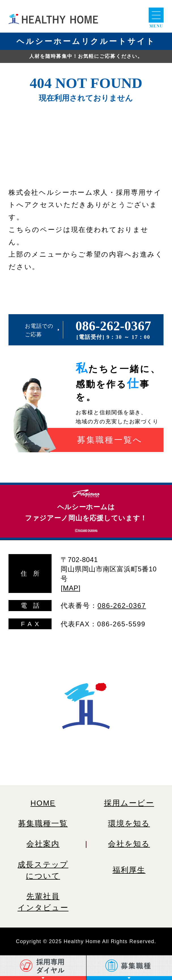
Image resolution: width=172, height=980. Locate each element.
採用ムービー (129, 803)
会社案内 (43, 844)
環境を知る (129, 823)
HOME (43, 803)
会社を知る (129, 844)
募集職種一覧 (43, 823)
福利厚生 (129, 870)
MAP (71, 588)
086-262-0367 (113, 326)
